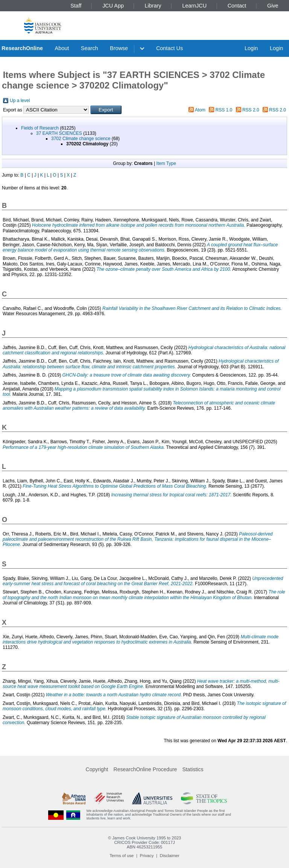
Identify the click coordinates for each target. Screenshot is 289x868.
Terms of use (122, 856)
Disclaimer (170, 856)
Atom (200, 110)
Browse (119, 48)
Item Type (166, 163)
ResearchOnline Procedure (145, 769)
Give (273, 6)
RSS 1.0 (224, 110)
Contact (237, 6)
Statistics (193, 769)
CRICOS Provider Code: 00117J (144, 842)
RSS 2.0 (251, 110)
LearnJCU (194, 6)
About (62, 48)
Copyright (97, 769)
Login (251, 48)
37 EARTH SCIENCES (59, 133)
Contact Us (170, 48)
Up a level (20, 101)
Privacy (147, 856)
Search (90, 48)
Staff (76, 6)
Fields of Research (40, 128)
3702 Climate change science (81, 139)
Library (153, 6)
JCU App (113, 6)
